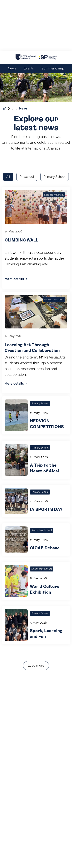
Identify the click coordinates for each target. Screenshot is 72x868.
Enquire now (36, 859)
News (12, 18)
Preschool (27, 60)
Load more (36, 548)
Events (29, 18)
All (8, 60)
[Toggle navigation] (65, 859)
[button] (7, 859)
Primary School (55, 60)
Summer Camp (53, 18)
